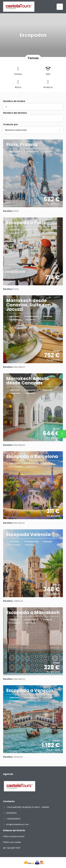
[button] (33, 130)
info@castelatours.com (18, 824)
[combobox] (33, 118)
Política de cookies (12, 842)
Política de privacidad (14, 836)
